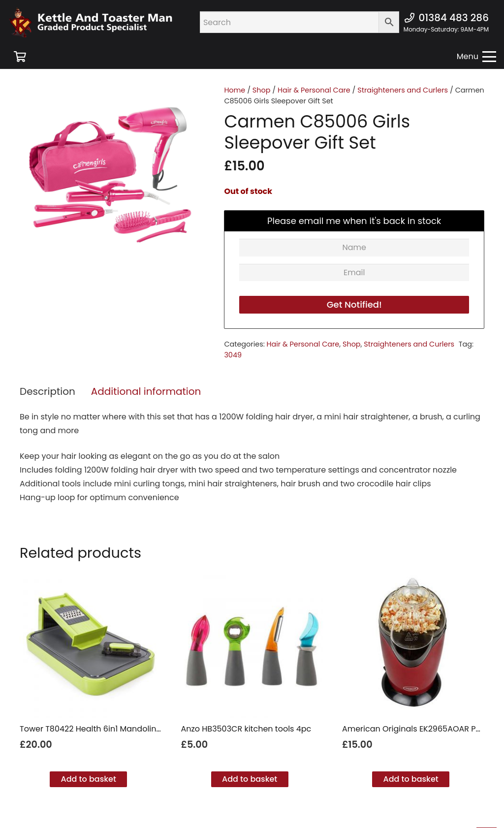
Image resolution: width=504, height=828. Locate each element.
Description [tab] (47, 391)
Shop (262, 90)
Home (235, 90)
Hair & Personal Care (314, 90)
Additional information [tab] (146, 391)
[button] (476, 57)
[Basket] (20, 57)
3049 (233, 355)
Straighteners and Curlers (403, 90)
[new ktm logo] (91, 22)
